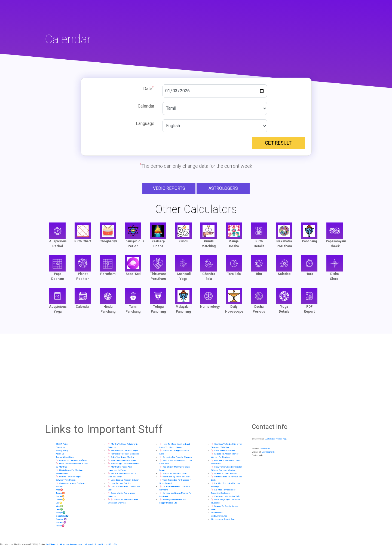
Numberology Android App (223, 519)
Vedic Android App (219, 516)
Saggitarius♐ (62, 516)
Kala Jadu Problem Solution (123, 460)
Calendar (146, 106)
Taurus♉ (60, 493)
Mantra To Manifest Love (174, 473)
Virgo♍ (59, 506)
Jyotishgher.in (268, 452)
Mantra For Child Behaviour (226, 473)
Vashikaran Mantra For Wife (227, 496)
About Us (60, 454)
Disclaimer (60, 447)
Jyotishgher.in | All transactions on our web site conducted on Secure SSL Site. (82, 544)
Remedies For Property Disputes (177, 457)
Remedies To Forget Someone (125, 454)
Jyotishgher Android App (276, 439)
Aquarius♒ (61, 522)
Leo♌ (59, 503)
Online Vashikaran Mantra (122, 457)
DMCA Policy (62, 444)
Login (213, 509)
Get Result (278, 143)
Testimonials (217, 513)
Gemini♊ (60, 496)
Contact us (265, 449)
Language (145, 123)
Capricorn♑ (61, 519)
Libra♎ (59, 509)
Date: (149, 88)
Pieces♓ (60, 526)
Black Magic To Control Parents (125, 464)
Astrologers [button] (223, 188)
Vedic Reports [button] (169, 188)
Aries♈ (59, 490)
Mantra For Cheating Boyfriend (73, 460)
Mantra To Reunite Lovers (226, 506)
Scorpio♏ (61, 513)
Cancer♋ (60, 500)
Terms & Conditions (65, 457)
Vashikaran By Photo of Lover (176, 477)
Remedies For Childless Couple (124, 451)
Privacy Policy (62, 451)
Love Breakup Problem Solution (125, 480)
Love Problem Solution (121, 483)
